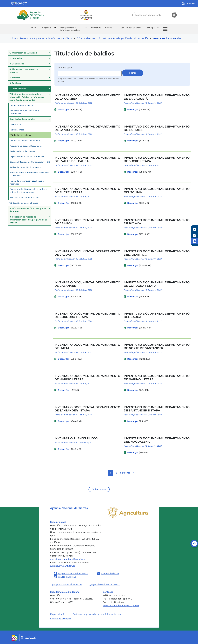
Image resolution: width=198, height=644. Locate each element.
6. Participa (15, 83)
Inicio (13, 38)
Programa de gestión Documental (26, 146)
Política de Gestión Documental (25, 141)
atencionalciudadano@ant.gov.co (68, 559)
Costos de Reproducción (22, 105)
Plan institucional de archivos (24, 197)
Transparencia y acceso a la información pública (46, 38)
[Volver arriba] (194, 544)
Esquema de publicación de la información (25, 112)
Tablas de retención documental (26, 167)
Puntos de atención (61, 619)
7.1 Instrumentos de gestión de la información (124, 38)
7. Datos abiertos (86, 38)
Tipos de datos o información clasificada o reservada (30, 174)
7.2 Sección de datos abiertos (24, 203)
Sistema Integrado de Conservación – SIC (30, 162)
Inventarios (16, 124)
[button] (48, 29)
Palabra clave (65, 68)
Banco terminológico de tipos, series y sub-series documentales (28, 191)
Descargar (64, 109)
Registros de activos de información (27, 157)
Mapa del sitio (58, 614)
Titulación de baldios (21, 135)
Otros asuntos (17, 130)
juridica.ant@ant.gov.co (63, 566)
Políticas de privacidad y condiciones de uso (97, 614)
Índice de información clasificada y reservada (27, 182)
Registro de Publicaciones (22, 151)
